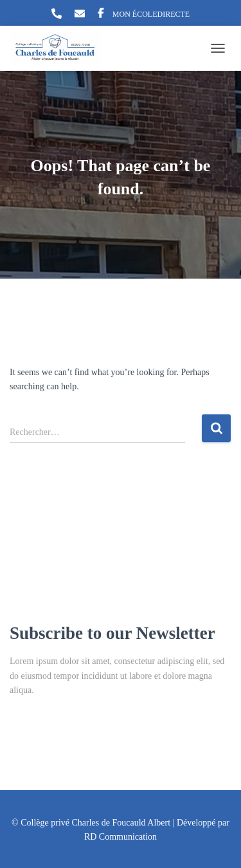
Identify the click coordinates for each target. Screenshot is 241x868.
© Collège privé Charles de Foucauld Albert (91, 823)
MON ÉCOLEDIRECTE (151, 14)
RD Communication (121, 837)
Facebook (101, 15)
